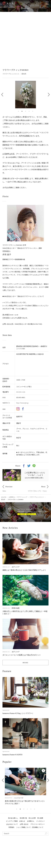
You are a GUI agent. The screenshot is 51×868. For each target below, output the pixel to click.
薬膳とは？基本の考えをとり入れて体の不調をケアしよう (24, 570)
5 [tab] (33, 111)
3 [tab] (26, 111)
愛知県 (24, 74)
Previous (2, 95)
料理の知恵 (16, 608)
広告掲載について (38, 827)
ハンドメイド (19, 798)
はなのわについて (12, 824)
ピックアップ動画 (12, 821)
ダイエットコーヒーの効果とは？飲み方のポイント (22, 655)
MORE (26, 663)
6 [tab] (34, 809)
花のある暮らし (13, 818)
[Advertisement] (25, 38)
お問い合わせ (24, 824)
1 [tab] (18, 111)
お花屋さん (31, 821)
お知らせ (22, 821)
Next (49, 95)
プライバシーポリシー (38, 824)
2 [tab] (22, 111)
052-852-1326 (21, 392)
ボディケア (16, 567)
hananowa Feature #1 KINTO (12, 755)
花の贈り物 (23, 818)
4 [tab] (29, 111)
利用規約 (11, 827)
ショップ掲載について (24, 827)
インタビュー (41, 821)
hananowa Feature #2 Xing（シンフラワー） (18, 713)
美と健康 (40, 818)
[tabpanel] (26, 95)
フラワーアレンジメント (11, 74)
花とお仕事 (32, 818)
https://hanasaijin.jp (22, 403)
